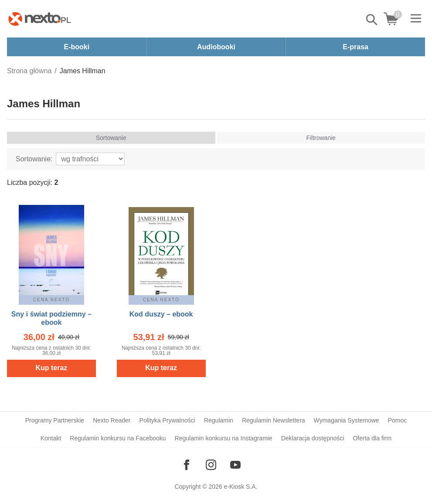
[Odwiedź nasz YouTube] (235, 465)
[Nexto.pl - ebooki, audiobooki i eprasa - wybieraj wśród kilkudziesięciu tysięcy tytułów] (40, 19)
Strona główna (29, 71)
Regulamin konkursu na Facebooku (118, 438)
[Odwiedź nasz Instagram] (211, 465)
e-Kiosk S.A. (241, 487)
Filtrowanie (321, 138)
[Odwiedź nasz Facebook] (187, 465)
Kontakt (51, 438)
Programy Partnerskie (55, 420)
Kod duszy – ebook (161, 314)
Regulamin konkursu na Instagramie (224, 438)
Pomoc (398, 420)
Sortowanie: (34, 159)
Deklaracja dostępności (313, 438)
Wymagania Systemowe (347, 420)
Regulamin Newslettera (274, 420)
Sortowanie (111, 138)
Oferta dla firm (372, 438)
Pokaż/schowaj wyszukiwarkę (372, 20)
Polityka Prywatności (167, 420)
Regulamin (219, 420)
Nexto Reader (112, 420)
